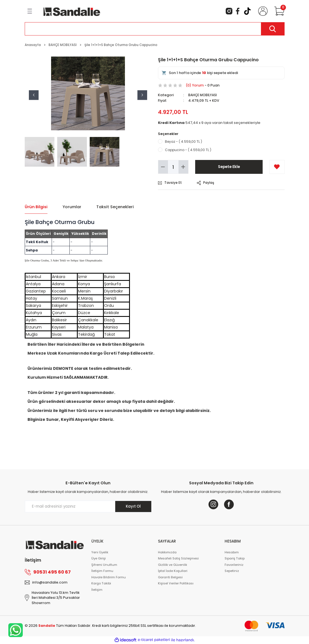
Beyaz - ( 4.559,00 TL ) (184, 141)
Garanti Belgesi (170, 577)
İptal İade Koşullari (173, 571)
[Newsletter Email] (88, 506)
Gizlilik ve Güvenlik (173, 565)
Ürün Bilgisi (36, 207)
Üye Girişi (99, 559)
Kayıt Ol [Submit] (133, 506)
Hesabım (232, 552)
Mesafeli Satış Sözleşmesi (178, 559)
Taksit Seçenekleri (115, 207)
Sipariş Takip (235, 559)
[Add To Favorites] (277, 167)
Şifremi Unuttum (104, 565)
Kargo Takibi (101, 584)
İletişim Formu (102, 571)
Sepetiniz (232, 571)
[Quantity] (173, 167)
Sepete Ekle (229, 167)
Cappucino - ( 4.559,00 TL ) (188, 150)
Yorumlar (72, 207)
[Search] (155, 29)
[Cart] (278, 11)
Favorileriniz (234, 565)
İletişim (97, 590)
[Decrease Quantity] (163, 167)
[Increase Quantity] (183, 167)
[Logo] (72, 11)
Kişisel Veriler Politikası (176, 584)
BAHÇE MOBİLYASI (203, 95)
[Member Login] (262, 11)
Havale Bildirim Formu (109, 577)
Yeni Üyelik (100, 552)
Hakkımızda (167, 552)
